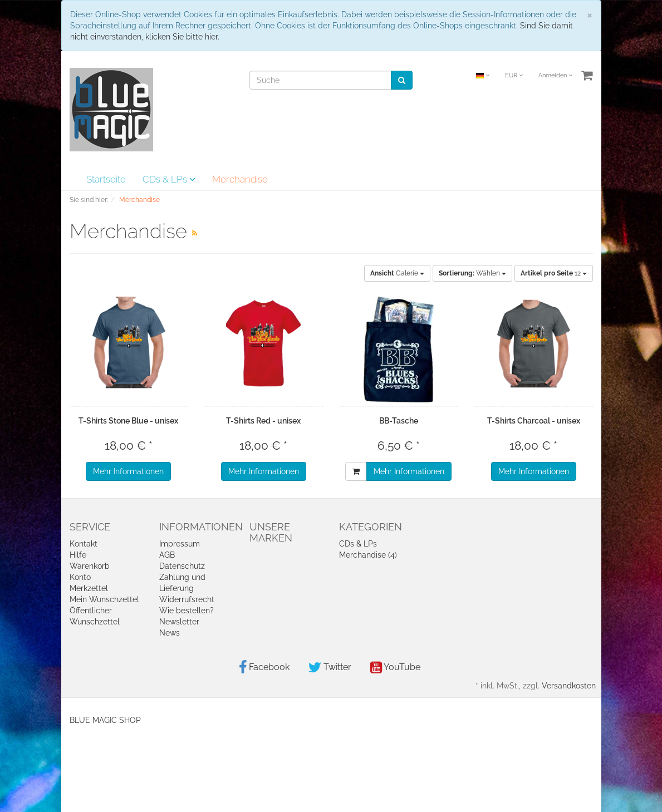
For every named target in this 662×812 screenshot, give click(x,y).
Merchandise (240, 179)
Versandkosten (569, 686)
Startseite (106, 179)
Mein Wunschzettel (104, 599)
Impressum (180, 544)
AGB (167, 555)
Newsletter (179, 622)
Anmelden (555, 75)
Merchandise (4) (368, 555)
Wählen (472, 273)
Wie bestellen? (187, 611)
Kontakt (84, 544)
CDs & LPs (169, 179)
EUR (514, 75)
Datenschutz (182, 566)
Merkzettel (89, 588)
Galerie (397, 273)
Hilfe (78, 555)
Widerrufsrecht (187, 599)
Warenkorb (90, 566)
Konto (80, 577)
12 (554, 273)
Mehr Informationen (128, 471)
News (170, 633)
